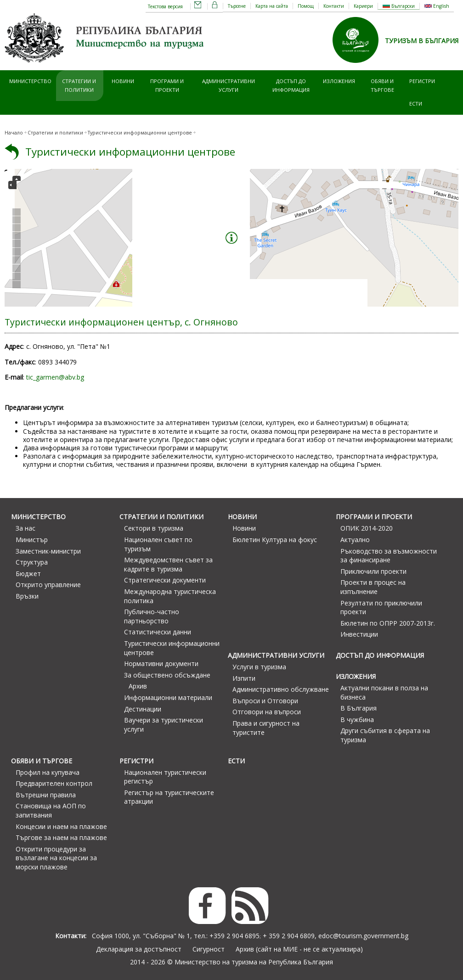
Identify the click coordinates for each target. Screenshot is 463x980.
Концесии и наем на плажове (61, 826)
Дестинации (143, 709)
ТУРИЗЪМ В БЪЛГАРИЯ (422, 41)
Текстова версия (165, 6)
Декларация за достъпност (139, 949)
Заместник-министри (48, 551)
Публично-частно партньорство (152, 616)
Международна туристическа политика (170, 596)
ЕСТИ (416, 104)
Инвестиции (359, 634)
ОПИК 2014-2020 (367, 528)
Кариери (363, 6)
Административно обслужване (281, 689)
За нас (25, 528)
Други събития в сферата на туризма (385, 735)
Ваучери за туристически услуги (164, 725)
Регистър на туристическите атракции (169, 797)
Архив (138, 686)
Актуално (355, 540)
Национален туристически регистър (165, 777)
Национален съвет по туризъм (158, 544)
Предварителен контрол (54, 783)
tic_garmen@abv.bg (55, 377)
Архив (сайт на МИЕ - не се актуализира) (299, 949)
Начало (14, 133)
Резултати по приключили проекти (381, 608)
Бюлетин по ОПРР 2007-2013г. (388, 623)
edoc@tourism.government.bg (363, 936)
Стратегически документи (165, 580)
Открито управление (48, 585)
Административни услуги (229, 85)
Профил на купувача (48, 772)
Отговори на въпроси (267, 712)
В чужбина (357, 720)
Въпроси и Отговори (265, 701)
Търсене (237, 6)
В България (359, 708)
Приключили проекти (373, 571)
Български (399, 6)
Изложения (339, 81)
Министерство (30, 81)
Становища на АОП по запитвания (51, 810)
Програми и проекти (167, 85)
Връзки (27, 596)
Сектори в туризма (154, 528)
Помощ (306, 6)
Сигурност (209, 949)
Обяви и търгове (382, 85)
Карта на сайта (272, 6)
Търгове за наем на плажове (61, 837)
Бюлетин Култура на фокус (275, 540)
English (437, 6)
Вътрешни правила (46, 795)
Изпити (244, 678)
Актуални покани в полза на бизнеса (384, 692)
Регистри (422, 81)
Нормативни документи (161, 664)
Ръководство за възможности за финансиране (389, 556)
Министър (32, 540)
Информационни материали (168, 697)
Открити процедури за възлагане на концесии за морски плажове (56, 858)
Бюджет (28, 574)
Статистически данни (158, 632)
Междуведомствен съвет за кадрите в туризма (168, 564)
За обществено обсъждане (167, 675)
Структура (32, 562)
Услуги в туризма (259, 667)
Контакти (334, 6)
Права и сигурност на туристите (266, 728)
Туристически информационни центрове (130, 152)
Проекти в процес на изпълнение (373, 587)
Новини (123, 81)
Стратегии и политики (79, 85)
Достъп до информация (291, 85)
